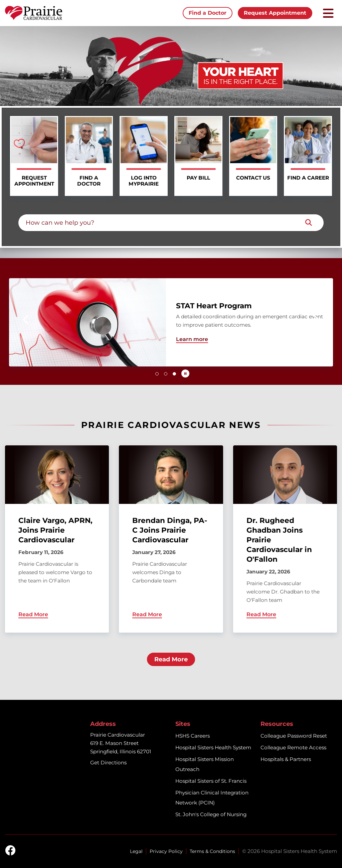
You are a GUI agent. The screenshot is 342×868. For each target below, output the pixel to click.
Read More (171, 659)
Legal (136, 851)
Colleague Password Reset (294, 736)
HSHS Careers (193, 736)
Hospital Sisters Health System (213, 747)
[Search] (309, 223)
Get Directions (108, 763)
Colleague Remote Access (293, 747)
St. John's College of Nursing (211, 814)
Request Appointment (275, 13)
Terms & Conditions (212, 851)
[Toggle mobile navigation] (328, 13)
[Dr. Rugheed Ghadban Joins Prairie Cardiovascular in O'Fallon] (285, 539)
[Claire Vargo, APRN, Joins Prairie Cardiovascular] (57, 539)
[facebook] (10, 851)
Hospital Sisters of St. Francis (211, 781)
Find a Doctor (208, 13)
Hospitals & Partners (286, 759)
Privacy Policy (166, 851)
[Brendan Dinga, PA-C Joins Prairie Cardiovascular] (171, 539)
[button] (26, 320)
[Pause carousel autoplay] (185, 373)
